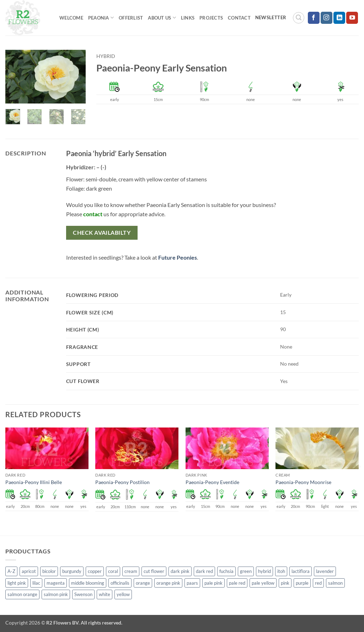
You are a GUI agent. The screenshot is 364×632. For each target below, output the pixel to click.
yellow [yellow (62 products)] (123, 594)
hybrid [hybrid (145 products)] (264, 571)
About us (162, 18)
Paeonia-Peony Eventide (212, 482)
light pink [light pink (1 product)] (17, 583)
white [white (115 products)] (105, 594)
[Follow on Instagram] (326, 18)
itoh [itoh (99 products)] (281, 571)
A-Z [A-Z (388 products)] (11, 571)
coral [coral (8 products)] (113, 571)
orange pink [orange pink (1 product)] (168, 583)
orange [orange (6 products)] (143, 583)
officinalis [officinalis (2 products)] (120, 583)
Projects (211, 18)
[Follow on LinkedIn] (339, 18)
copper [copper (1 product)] (95, 571)
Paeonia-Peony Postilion (122, 482)
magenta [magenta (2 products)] (56, 583)
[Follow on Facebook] (314, 18)
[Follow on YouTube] (352, 18)
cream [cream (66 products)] (131, 571)
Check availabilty (102, 233)
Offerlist (131, 18)
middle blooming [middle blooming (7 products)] (88, 583)
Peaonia (101, 18)
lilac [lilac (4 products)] (36, 583)
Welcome (71, 18)
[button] (299, 18)
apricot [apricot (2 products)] (29, 571)
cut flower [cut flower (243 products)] (154, 571)
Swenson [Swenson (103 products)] (83, 594)
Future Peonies (178, 257)
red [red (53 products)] (318, 583)
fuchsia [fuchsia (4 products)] (226, 571)
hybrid (106, 56)
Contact (239, 18)
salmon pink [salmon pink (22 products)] (56, 594)
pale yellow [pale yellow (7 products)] (263, 583)
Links (188, 18)
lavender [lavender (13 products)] (325, 571)
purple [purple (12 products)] (302, 583)
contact (93, 214)
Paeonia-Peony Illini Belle (34, 482)
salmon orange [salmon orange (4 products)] (22, 594)
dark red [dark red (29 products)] (204, 571)
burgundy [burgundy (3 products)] (72, 571)
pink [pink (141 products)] (285, 583)
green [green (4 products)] (246, 571)
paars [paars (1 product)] (192, 583)
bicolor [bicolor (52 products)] (49, 571)
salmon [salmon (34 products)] (335, 583)
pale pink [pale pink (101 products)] (213, 583)
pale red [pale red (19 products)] (237, 583)
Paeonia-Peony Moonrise (303, 482)
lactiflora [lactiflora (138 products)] (301, 571)
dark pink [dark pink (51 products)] (180, 571)
